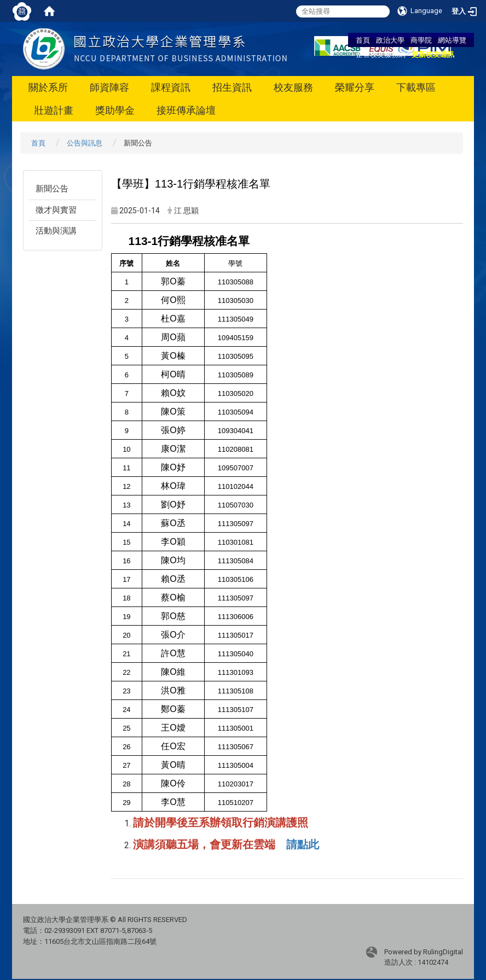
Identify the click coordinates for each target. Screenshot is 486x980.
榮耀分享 (355, 87)
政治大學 (390, 40)
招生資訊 (232, 87)
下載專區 (416, 87)
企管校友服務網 (381, 54)
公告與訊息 (85, 143)
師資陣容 (109, 87)
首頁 (363, 40)
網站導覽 (452, 40)
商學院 (421, 40)
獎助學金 (115, 110)
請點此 (303, 844)
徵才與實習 (56, 210)
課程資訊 (171, 87)
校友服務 (293, 87)
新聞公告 (52, 189)
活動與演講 (56, 231)
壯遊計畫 (54, 110)
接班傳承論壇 (186, 110)
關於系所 (48, 87)
